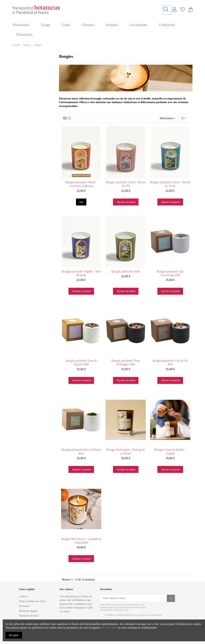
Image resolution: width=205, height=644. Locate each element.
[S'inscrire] (171, 598)
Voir (81, 202)
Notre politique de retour (32, 601)
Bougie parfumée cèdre (126, 271)
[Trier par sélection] (168, 119)
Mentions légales (28, 611)
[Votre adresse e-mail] (134, 598)
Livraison (24, 606)
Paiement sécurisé (29, 616)
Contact (23, 596)
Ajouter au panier (126, 202)
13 (183, 118)
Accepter (14, 635)
